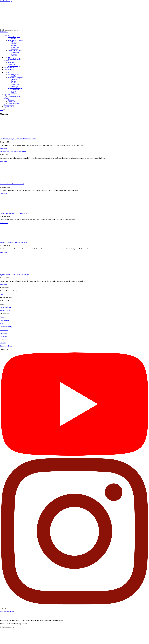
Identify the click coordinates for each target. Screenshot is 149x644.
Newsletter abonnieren (7, 612)
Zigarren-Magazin (6, 307)
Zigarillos (7, 57)
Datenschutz (4, 336)
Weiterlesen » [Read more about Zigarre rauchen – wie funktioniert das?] (4, 194)
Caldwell (14, 45)
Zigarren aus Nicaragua (15, 50)
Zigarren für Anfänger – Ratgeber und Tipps (13, 242)
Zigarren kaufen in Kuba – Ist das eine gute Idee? (15, 275)
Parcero (14, 44)
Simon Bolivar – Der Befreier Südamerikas (13, 152)
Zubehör (6, 61)
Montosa (14, 42)
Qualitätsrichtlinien (6, 346)
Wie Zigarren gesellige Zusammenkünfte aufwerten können (18, 139)
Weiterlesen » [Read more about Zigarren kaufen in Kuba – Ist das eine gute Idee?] (4, 284)
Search (2, 30)
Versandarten (4, 330)
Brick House (15, 52)
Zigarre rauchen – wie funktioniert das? (12, 184)
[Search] (23, 31)
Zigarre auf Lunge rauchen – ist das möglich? (14, 213)
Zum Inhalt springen (6, 1)
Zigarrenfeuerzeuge (14, 66)
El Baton (14, 56)
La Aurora (14, 49)
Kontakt (2, 317)
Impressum (3, 333)
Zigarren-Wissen (9, 69)
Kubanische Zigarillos (14, 59)
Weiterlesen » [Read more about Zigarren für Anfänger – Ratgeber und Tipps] (4, 252)
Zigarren (6, 35)
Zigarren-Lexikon (5, 311)
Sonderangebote (9, 68)
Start (1, 110)
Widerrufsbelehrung (6, 327)
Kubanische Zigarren (14, 37)
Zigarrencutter (12, 64)
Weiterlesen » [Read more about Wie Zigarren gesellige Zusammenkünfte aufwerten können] (4, 148)
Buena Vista (15, 47)
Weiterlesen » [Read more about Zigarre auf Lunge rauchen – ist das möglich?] (4, 223)
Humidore (11, 62)
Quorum (14, 54)
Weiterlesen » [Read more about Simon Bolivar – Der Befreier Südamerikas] (4, 161)
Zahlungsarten (4, 320)
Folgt (2, 294)
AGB (2, 323)
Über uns (3, 343)
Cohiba (14, 39)
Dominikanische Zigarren (15, 40)
